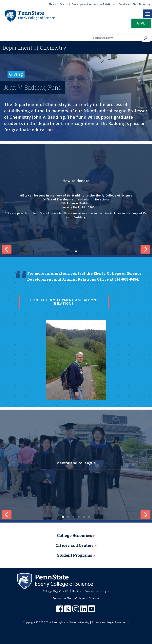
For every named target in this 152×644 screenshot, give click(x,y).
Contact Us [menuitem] (92, 591)
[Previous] (7, 515)
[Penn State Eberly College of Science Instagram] (76, 611)
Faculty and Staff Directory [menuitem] (134, 4)
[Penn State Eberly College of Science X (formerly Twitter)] (68, 611)
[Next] (145, 515)
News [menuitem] (52, 4)
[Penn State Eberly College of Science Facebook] (60, 611)
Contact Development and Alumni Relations (64, 302)
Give (141, 23)
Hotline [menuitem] (77, 591)
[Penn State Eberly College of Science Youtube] (92, 611)
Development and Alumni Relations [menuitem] (93, 4)
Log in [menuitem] (105, 591)
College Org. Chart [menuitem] (56, 591)
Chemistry (35, 48)
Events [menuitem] (64, 4)
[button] (141, 24)
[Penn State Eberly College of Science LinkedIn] (84, 611)
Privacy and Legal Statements (110, 622)
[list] (76, 199)
